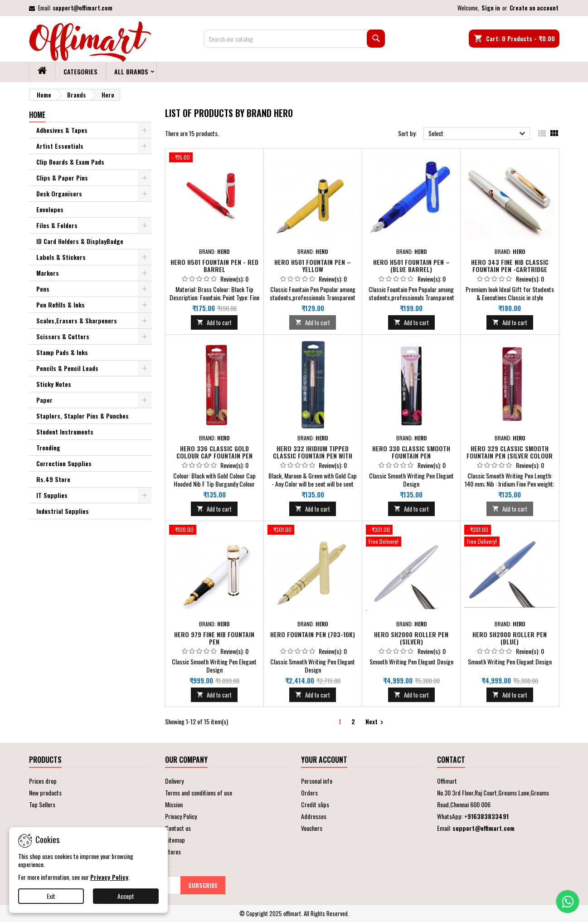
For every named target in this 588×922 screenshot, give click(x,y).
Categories (80, 71)
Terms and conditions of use (199, 793)
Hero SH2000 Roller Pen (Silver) (411, 638)
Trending (48, 447)
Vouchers (312, 828)
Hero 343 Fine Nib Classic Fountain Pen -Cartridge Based (510, 269)
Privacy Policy (181, 816)
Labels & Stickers (61, 257)
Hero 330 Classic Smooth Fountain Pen (411, 452)
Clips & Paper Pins (62, 178)
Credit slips (315, 804)
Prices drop (43, 781)
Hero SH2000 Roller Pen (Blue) (510, 638)
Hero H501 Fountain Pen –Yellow (313, 266)
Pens (43, 289)
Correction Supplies (64, 463)
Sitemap (175, 840)
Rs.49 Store (53, 479)
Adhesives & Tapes (62, 130)
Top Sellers (42, 804)
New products (45, 793)
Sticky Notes (54, 384)
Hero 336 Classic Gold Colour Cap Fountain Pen (214, 452)
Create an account (534, 8)
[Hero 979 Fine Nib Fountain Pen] (214, 531)
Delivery (174, 781)
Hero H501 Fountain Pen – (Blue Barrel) (411, 266)
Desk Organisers (59, 193)
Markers (48, 273)
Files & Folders (57, 225)
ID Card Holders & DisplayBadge (80, 241)
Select (478, 134)
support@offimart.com (83, 8)
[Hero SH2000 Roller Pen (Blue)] (510, 537)
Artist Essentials (60, 146)
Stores (173, 851)
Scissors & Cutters (63, 336)
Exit (51, 896)
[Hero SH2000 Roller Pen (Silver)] (411, 537)
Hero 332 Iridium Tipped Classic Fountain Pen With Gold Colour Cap (313, 456)
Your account (324, 760)
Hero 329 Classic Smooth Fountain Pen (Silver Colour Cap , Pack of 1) (510, 456)
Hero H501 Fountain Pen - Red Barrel (214, 266)
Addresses (314, 816)
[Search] (294, 39)
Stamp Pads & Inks (62, 352)
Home (37, 115)
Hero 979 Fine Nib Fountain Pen (214, 638)
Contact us (178, 828)
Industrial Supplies (63, 511)
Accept (126, 896)
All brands (131, 71)
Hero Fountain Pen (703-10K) (313, 634)
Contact (451, 760)
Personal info (317, 781)
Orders (309, 793)
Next (376, 722)
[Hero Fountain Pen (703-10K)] (313, 531)
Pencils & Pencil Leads (67, 368)
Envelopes (50, 209)
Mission (174, 804)
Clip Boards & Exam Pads (70, 162)
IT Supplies (52, 495)
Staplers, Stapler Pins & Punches (83, 416)
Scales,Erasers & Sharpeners (77, 320)
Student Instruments (65, 432)
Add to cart (214, 322)
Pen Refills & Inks (61, 305)
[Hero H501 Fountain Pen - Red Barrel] (214, 158)
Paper (44, 400)
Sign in (491, 8)
